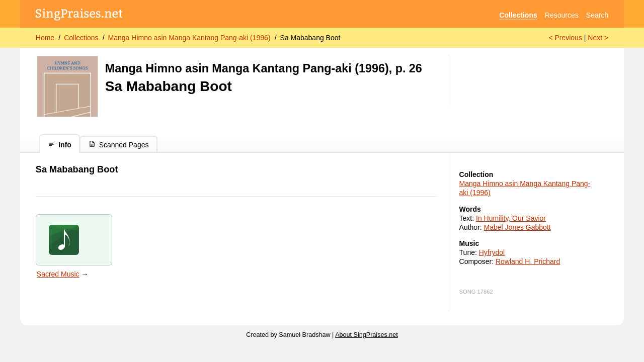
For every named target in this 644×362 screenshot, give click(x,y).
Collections (518, 15)
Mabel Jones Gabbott (517, 227)
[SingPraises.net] (79, 15)
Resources (562, 15)
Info (60, 145)
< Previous (565, 38)
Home (45, 38)
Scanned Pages (119, 145)
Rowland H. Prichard (528, 261)
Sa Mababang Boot (310, 38)
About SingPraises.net (367, 335)
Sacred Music (58, 274)
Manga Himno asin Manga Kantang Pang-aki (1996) (189, 38)
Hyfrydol (492, 252)
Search (597, 15)
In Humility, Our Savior (511, 218)
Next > (598, 38)
